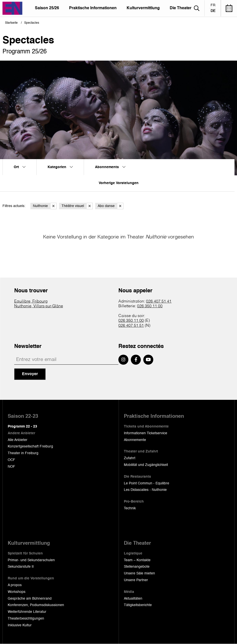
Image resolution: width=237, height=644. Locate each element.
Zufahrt (130, 458)
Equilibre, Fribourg (31, 302)
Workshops (17, 592)
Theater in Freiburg (23, 453)
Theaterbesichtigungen (26, 619)
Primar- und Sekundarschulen (31, 560)
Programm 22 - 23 (22, 427)
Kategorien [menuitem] (60, 167)
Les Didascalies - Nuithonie (145, 490)
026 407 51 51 (131, 326)
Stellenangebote (137, 567)
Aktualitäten (133, 599)
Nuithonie (45, 206)
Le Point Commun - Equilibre (147, 483)
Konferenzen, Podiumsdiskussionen (36, 605)
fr (213, 5)
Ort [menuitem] (20, 167)
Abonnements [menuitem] (110, 167)
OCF (11, 460)
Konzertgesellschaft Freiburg (30, 446)
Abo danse (111, 206)
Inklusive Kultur (20, 625)
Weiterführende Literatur (27, 612)
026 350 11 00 (150, 306)
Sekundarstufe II (21, 567)
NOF (11, 467)
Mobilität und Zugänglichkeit (146, 465)
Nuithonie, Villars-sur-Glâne (39, 306)
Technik (130, 508)
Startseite (11, 23)
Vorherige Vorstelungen (119, 183)
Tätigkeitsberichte (138, 605)
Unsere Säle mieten (139, 573)
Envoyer (30, 374)
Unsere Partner (136, 580)
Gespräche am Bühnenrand (30, 599)
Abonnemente (135, 440)
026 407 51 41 (159, 302)
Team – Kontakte (137, 560)
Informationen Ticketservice (146, 433)
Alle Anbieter (18, 440)
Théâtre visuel (77, 206)
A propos (15, 585)
